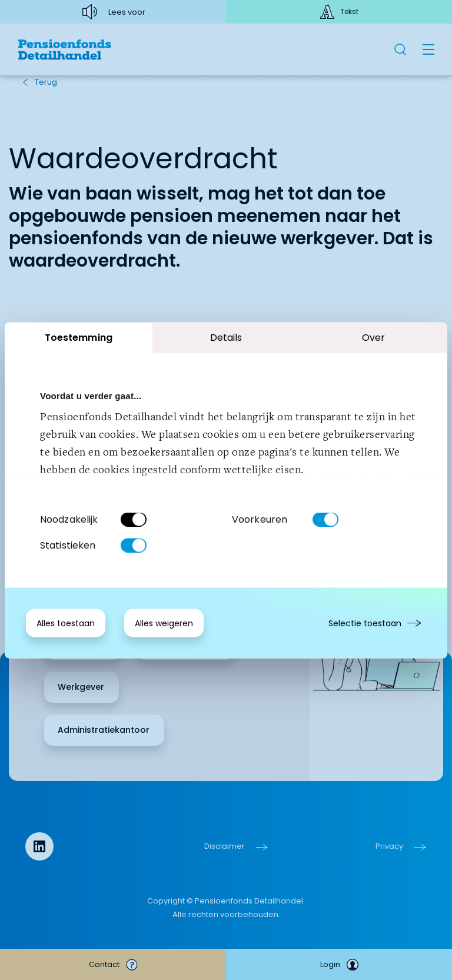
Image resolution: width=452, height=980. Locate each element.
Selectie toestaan (365, 623)
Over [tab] (373, 337)
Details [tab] (226, 337)
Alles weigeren (164, 623)
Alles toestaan (66, 623)
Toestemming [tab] (79, 337)
